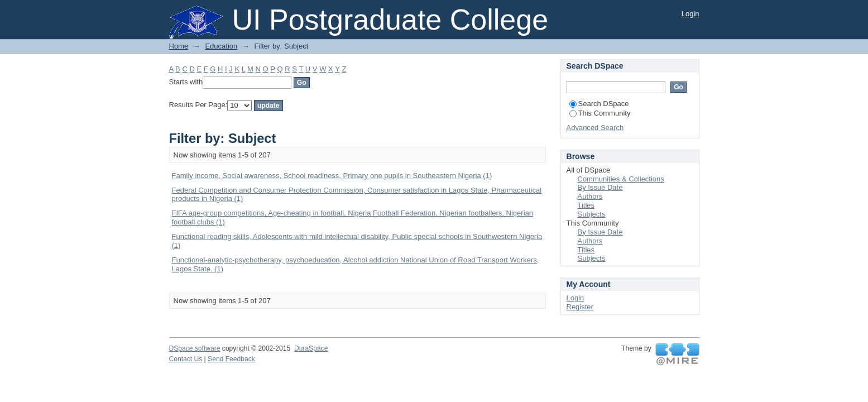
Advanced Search (595, 128)
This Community (600, 113)
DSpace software (195, 348)
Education (221, 46)
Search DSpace (599, 104)
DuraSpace (311, 348)
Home (179, 46)
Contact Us (186, 359)
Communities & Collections (621, 179)
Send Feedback (231, 359)
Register (580, 307)
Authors (590, 196)
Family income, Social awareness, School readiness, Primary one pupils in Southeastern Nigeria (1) (332, 176)
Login (690, 14)
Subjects (592, 214)
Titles (586, 205)
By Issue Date (600, 187)
